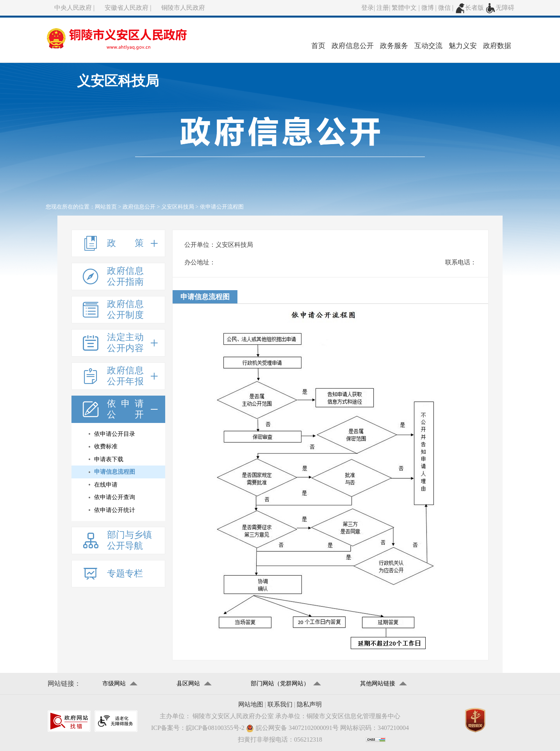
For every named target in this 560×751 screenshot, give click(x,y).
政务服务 (394, 46)
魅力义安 (463, 46)
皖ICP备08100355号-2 (215, 728)
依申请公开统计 (115, 510)
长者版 (469, 8)
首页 (318, 46)
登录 (367, 8)
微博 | (430, 8)
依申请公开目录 (115, 434)
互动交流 (428, 46)
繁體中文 (404, 8)
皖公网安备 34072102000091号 (292, 728)
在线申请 (106, 485)
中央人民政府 (73, 8)
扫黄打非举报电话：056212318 (280, 739)
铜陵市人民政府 (183, 8)
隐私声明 (309, 704)
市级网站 (114, 683)
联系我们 (280, 704)
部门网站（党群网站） (280, 683)
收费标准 (106, 446)
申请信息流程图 (115, 472)
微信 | (447, 8)
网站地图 (251, 704)
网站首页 (106, 207)
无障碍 (500, 8)
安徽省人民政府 (127, 8)
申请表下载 (109, 459)
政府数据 (497, 46)
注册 (383, 8)
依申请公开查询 (115, 497)
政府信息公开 (353, 46)
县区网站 (188, 683)
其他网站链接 (378, 683)
